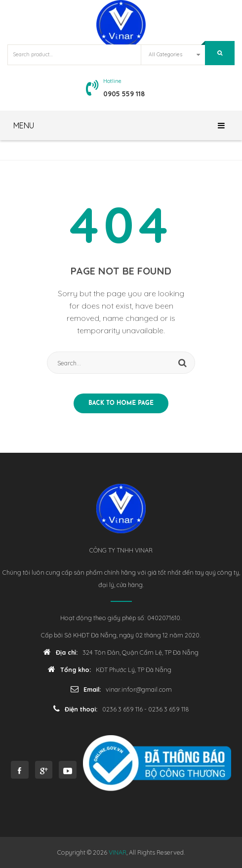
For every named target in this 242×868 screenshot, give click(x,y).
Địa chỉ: (60, 652)
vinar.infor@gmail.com (139, 689)
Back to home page (121, 403)
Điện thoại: (75, 709)
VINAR (118, 852)
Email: (86, 689)
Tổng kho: (69, 669)
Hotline (112, 81)
